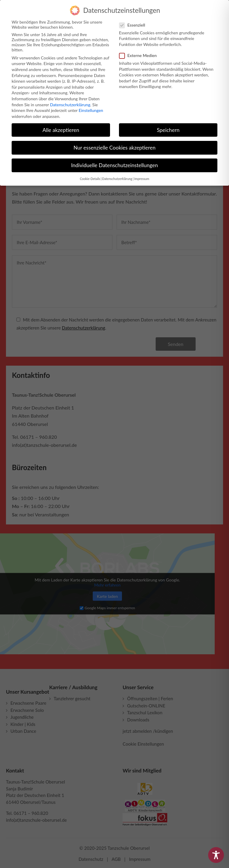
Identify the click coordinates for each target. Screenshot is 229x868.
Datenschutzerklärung (70, 102)
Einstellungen (91, 108)
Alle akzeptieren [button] (61, 127)
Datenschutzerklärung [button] (117, 176)
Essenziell (135, 23)
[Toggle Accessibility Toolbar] (216, 855)
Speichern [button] (168, 127)
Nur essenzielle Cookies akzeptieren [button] (114, 145)
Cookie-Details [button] (90, 176)
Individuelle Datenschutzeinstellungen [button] (115, 163)
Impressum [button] (142, 176)
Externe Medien (140, 53)
